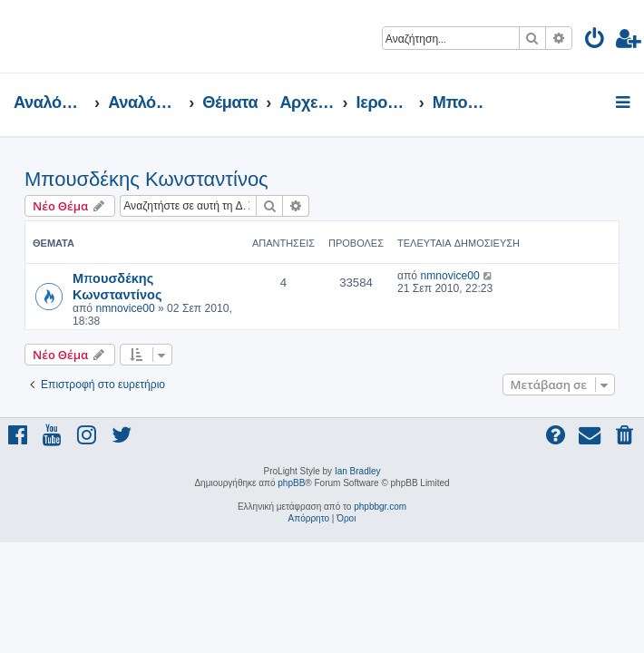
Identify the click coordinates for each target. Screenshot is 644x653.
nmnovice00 (125, 308)
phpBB (291, 483)
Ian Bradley (358, 471)
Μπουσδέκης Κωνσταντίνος (146, 179)
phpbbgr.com (380, 507)
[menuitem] (595, 41)
